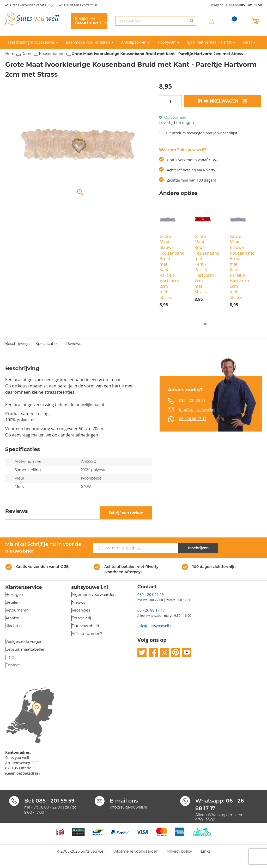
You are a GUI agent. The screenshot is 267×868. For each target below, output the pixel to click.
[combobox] (156, 21)
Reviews (74, 344)
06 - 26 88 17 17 (193, 419)
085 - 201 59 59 (251, 5)
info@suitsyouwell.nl (197, 409)
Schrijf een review (126, 513)
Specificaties (47, 344)
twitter (142, 652)
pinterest (176, 652)
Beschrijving (17, 344)
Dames (28, 54)
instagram (164, 652)
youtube (187, 652)
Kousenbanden (53, 54)
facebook (153, 652)
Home (11, 54)
